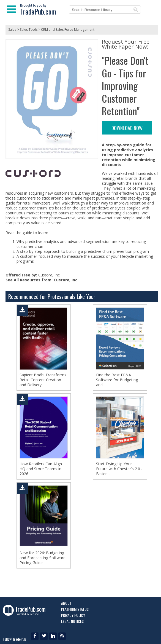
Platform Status (75, 609)
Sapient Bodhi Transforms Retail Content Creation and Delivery (43, 380)
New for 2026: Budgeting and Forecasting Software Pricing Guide (43, 558)
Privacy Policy (73, 615)
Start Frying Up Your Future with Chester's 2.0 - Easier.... (119, 469)
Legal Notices (72, 621)
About (66, 603)
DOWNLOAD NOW (127, 128)
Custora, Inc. (66, 280)
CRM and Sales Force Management (68, 30)
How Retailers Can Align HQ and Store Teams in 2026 (41, 469)
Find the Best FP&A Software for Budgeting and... (117, 380)
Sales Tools (29, 30)
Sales (12, 30)
